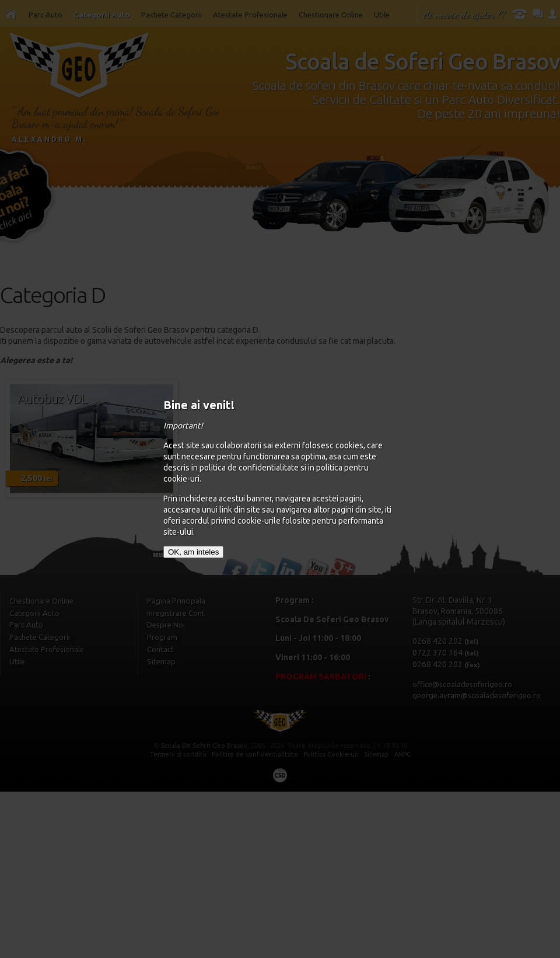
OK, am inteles (193, 552)
